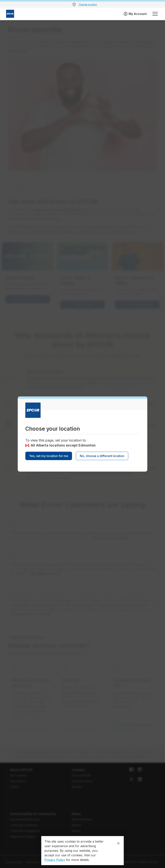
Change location (88, 4)
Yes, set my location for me (49, 456)
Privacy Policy (55, 860)
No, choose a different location (102, 456)
